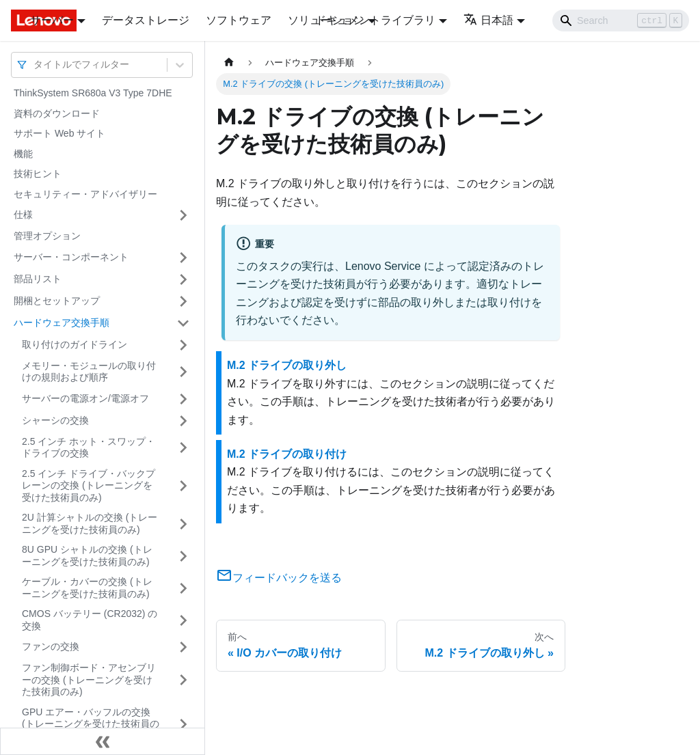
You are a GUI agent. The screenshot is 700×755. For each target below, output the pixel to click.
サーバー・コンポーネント (71, 257)
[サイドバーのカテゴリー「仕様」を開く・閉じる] (183, 215)
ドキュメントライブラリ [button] (375, 20)
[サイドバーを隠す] (103, 741)
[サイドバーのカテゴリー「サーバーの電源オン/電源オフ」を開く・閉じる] (183, 399)
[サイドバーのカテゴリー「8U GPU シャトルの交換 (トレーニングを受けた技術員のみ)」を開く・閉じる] (183, 556)
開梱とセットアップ (57, 301)
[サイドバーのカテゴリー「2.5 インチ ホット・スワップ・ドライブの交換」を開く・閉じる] (183, 448)
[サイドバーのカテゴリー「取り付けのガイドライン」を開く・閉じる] (183, 345)
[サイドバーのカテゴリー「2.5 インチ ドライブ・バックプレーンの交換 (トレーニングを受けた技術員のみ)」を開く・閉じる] (183, 486)
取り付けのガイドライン (75, 344)
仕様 (23, 215)
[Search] (621, 20)
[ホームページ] (229, 63)
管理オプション (47, 236)
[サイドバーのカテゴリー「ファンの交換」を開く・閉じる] (183, 647)
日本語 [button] (488, 20)
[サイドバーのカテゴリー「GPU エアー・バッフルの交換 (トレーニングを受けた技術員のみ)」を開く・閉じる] (183, 725)
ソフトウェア (239, 20)
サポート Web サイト (59, 133)
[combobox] (35, 65)
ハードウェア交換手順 (62, 322)
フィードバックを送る (279, 578)
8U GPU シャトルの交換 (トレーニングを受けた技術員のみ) (87, 555)
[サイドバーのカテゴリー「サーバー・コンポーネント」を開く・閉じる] (183, 258)
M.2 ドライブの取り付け (287, 454)
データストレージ (146, 20)
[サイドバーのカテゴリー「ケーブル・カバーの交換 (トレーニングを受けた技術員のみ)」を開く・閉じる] (183, 588)
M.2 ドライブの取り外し (287, 365)
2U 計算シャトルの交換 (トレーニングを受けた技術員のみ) (90, 523)
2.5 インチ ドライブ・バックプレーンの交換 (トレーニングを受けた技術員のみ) (89, 485)
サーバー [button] (52, 20)
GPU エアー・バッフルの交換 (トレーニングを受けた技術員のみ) (91, 724)
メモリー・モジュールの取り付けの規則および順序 (89, 372)
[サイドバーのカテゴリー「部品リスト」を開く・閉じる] (183, 279)
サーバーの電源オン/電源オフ (85, 398)
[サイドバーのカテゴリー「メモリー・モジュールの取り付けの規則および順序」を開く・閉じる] (183, 372)
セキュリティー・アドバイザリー (85, 194)
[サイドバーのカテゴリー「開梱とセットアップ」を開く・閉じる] (183, 301)
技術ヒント (38, 174)
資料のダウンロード (57, 113)
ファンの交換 (51, 646)
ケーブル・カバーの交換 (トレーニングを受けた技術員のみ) (87, 588)
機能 (23, 154)
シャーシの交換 (55, 420)
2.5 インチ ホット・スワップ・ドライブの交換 (89, 448)
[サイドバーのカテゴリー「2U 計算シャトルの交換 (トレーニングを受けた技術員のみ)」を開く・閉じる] (183, 524)
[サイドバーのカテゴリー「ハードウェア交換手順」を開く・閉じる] (183, 323)
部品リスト (38, 279)
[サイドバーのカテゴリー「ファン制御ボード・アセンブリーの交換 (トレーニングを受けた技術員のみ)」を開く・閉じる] (183, 680)
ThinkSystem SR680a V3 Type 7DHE (93, 93)
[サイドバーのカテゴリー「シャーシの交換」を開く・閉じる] (183, 421)
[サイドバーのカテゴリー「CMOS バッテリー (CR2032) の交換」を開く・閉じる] (183, 620)
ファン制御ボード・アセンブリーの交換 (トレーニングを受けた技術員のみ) (89, 679)
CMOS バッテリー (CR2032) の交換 (90, 620)
